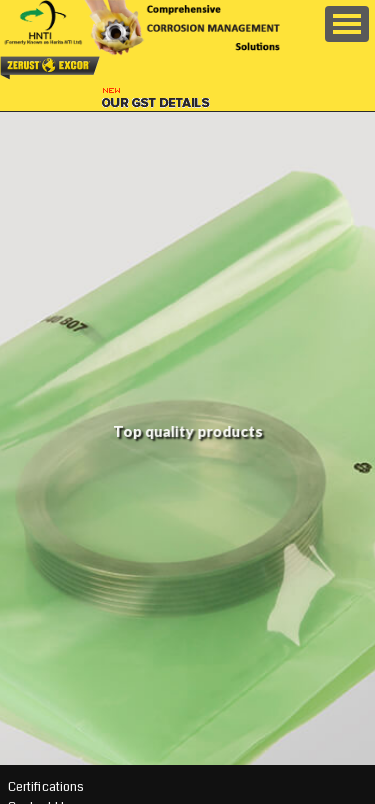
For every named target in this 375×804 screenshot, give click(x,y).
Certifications (46, 787)
